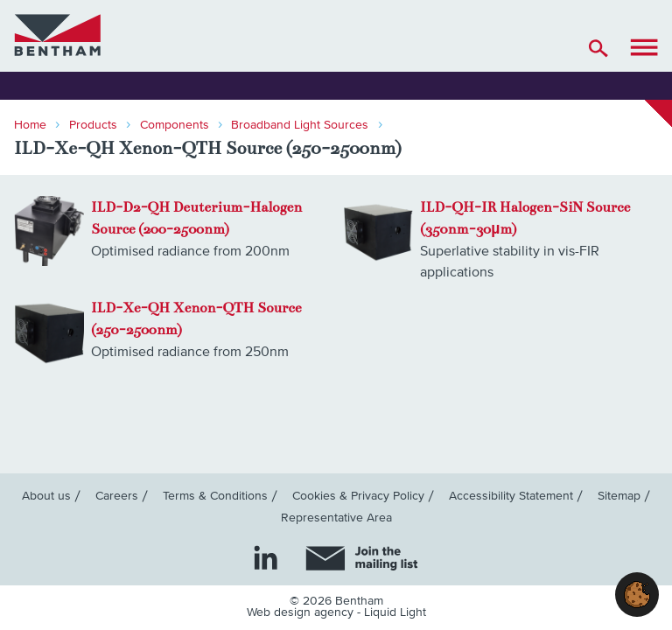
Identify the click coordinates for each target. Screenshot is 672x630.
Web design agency (302, 612)
